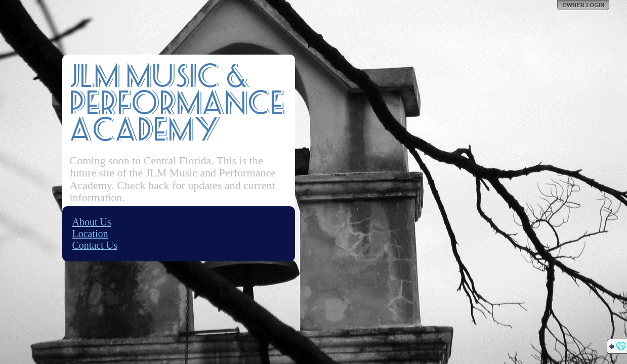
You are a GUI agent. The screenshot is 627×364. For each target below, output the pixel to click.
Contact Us (95, 245)
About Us (92, 222)
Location (90, 234)
